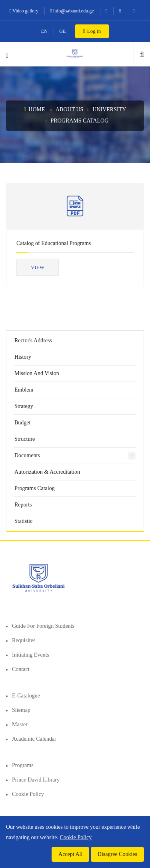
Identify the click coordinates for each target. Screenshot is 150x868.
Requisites (24, 640)
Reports (23, 505)
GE (62, 31)
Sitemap (21, 710)
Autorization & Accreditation (47, 472)
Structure (25, 439)
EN (44, 31)
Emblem (24, 390)
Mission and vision (37, 373)
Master (20, 724)
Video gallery (24, 11)
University (109, 110)
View (38, 267)
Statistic (23, 521)
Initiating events (31, 655)
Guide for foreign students (43, 626)
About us (69, 110)
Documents (27, 455)
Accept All (70, 854)
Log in (92, 31)
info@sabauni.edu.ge (72, 11)
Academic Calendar (34, 739)
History (23, 357)
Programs (23, 765)
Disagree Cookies (117, 854)
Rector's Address (33, 341)
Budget (22, 423)
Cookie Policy (28, 794)
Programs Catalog (80, 121)
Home (35, 110)
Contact (21, 669)
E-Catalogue (26, 696)
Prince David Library (36, 780)
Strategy (24, 406)
